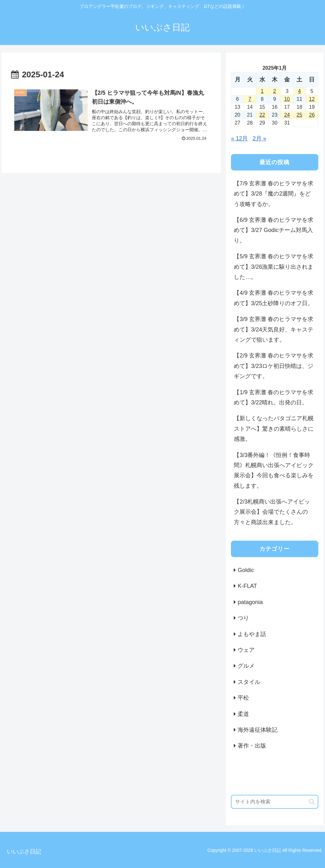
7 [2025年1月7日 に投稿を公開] (250, 99)
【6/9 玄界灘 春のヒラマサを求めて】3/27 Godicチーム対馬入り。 (274, 230)
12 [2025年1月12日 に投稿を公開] (312, 99)
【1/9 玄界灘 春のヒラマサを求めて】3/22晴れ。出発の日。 (274, 397)
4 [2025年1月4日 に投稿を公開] (300, 91)
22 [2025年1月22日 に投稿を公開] (262, 115)
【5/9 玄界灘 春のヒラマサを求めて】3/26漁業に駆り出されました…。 (274, 267)
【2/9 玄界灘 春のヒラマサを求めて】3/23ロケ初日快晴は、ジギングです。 (274, 366)
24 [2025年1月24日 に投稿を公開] (287, 115)
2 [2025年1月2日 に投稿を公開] (274, 91)
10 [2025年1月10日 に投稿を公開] (287, 99)
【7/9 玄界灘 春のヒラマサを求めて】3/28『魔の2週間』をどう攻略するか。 (274, 194)
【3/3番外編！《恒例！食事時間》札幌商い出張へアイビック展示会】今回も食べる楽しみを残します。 (274, 470)
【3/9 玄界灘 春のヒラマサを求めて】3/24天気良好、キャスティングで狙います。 (274, 329)
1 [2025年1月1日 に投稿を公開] (262, 91)
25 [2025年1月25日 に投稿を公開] (299, 115)
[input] (274, 802)
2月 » (260, 138)
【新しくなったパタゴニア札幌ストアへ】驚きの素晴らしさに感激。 (274, 429)
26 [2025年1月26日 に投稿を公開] (312, 115)
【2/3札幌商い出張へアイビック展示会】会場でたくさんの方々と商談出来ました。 (272, 512)
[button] (312, 802)
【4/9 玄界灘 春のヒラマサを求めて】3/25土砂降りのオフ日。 (274, 298)
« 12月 (239, 138)
